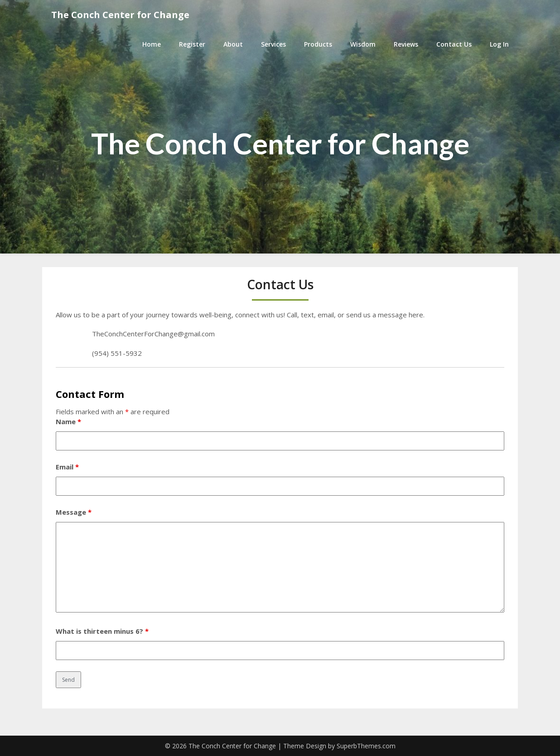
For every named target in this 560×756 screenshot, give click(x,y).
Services (273, 44)
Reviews (406, 44)
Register (192, 44)
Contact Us (454, 44)
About (233, 44)
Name (68, 421)
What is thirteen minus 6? (102, 631)
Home (152, 44)
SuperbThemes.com (366, 746)
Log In (499, 44)
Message (74, 512)
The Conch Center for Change (120, 15)
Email (67, 467)
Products (318, 44)
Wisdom (363, 44)
